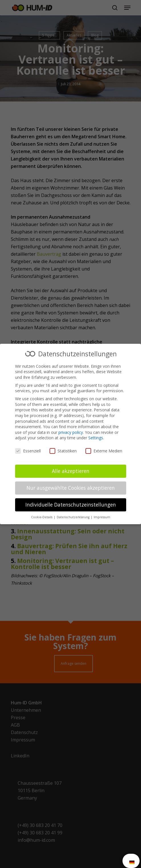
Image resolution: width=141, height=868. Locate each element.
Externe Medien (104, 451)
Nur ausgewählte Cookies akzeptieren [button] (71, 488)
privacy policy (71, 432)
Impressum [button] (102, 517)
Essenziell (28, 451)
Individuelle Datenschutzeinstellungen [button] (71, 505)
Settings (96, 438)
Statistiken (63, 451)
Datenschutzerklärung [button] (73, 517)
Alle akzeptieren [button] (71, 471)
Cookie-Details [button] (42, 517)
